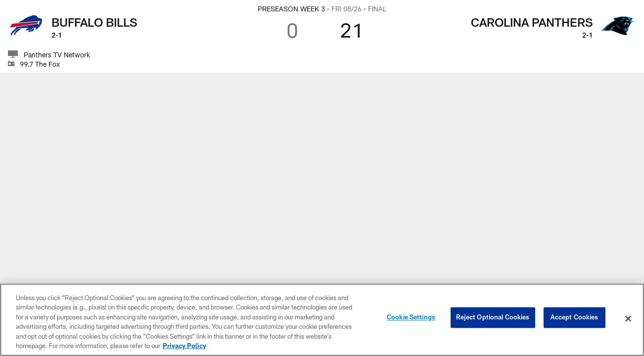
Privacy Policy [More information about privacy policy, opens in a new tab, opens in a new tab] (184, 346)
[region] (322, 320)
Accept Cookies (575, 318)
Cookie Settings (411, 318)
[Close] (628, 319)
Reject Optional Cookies (493, 318)
